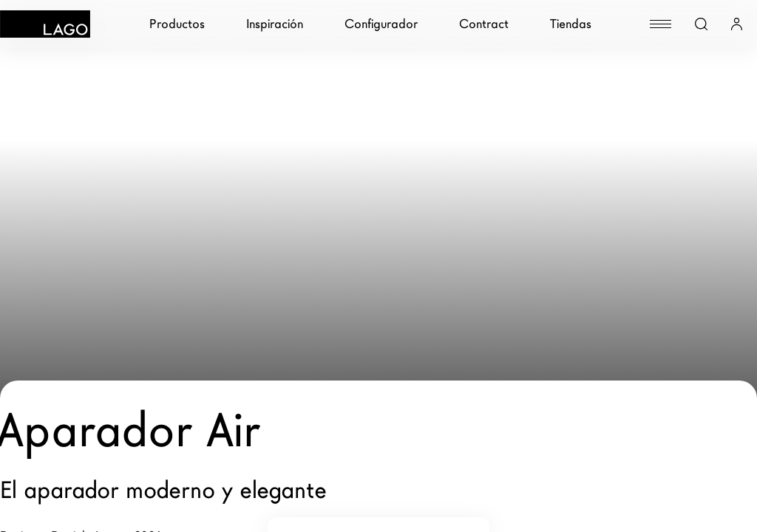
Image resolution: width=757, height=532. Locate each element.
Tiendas (571, 24)
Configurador (381, 24)
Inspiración (275, 24)
